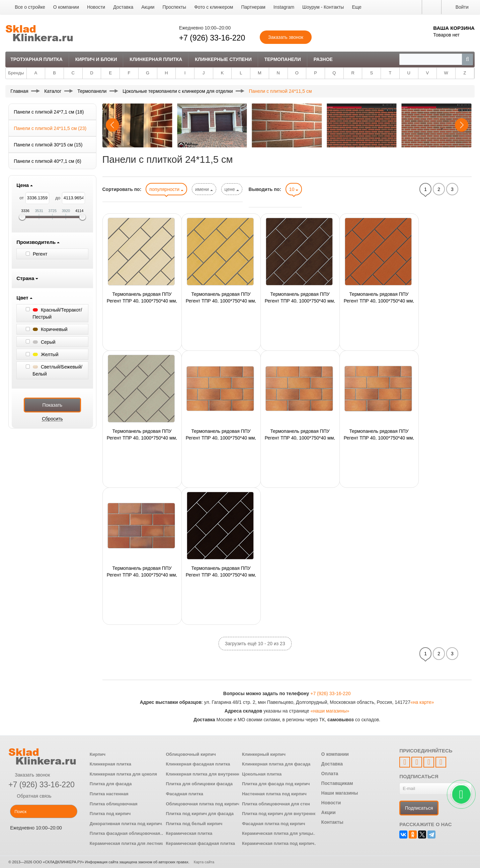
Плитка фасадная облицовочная (125, 833)
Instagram (284, 7)
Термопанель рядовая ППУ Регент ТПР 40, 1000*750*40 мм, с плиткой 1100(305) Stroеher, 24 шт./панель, (221, 434)
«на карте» (422, 702)
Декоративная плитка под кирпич (126, 824)
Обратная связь (30, 796)
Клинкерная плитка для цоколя (123, 774)
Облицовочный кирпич (191, 754)
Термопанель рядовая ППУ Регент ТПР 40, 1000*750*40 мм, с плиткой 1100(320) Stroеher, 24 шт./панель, (221, 297)
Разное (323, 59)
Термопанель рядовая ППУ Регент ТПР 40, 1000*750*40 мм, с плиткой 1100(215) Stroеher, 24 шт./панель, (379, 297)
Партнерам (253, 7)
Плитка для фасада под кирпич (276, 784)
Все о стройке (30, 7)
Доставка (123, 7)
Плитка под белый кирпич (194, 824)
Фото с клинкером (214, 7)
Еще (357, 7)
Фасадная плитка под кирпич (274, 824)
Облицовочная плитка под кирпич (203, 804)
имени (204, 189)
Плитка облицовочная (114, 804)
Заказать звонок (29, 775)
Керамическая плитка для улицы (278, 833)
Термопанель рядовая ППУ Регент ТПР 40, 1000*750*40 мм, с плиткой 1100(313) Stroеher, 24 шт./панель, (379, 434)
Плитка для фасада (111, 784)
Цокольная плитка (262, 774)
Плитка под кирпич (110, 814)
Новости (96, 7)
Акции (148, 7)
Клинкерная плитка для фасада (276, 764)
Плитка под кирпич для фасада (200, 814)
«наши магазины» (330, 711)
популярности (166, 189)
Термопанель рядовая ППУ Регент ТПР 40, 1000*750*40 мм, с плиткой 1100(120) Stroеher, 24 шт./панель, (142, 297)
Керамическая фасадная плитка (200, 843)
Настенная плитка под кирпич (274, 794)
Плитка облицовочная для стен (276, 804)
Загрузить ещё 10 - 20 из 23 (255, 644)
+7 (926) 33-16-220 (212, 38)
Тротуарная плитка (36, 59)
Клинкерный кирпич (264, 754)
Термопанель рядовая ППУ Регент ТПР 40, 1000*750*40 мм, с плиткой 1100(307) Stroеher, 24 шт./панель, (300, 434)
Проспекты (174, 7)
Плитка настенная (109, 794)
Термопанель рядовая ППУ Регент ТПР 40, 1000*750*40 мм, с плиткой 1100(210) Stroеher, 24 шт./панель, (300, 297)
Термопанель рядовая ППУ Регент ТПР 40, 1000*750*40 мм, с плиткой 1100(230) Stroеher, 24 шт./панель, (142, 434)
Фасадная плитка (184, 794)
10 (294, 189)
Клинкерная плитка (156, 59)
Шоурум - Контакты (323, 7)
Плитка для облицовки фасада (199, 784)
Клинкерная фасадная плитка (198, 764)
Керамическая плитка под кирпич (278, 843)
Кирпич (98, 754)
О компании (66, 7)
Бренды (16, 73)
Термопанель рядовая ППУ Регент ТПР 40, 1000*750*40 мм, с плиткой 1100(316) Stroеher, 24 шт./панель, (142, 571)
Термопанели (283, 59)
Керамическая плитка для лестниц (127, 843)
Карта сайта (204, 862)
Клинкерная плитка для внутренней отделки (214, 774)
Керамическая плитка (189, 833)
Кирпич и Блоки (96, 59)
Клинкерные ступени (223, 59)
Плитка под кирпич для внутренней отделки (290, 814)
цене (232, 189)
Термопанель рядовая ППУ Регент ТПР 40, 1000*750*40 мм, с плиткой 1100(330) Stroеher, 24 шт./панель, (221, 571)
